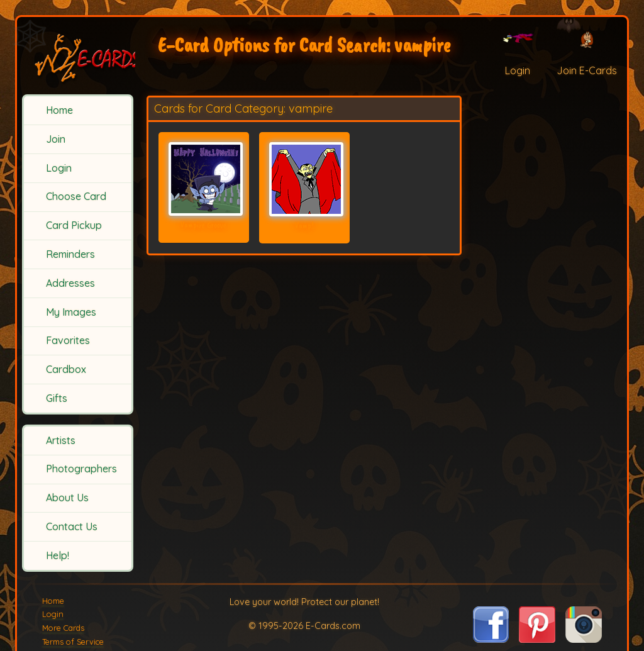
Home (59, 110)
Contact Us (72, 526)
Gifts (57, 398)
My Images (71, 312)
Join (56, 139)
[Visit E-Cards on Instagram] (584, 639)
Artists (61, 440)
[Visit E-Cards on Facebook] (491, 639)
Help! (58, 555)
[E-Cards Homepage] (79, 56)
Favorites (68, 340)
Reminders (70, 254)
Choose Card (76, 196)
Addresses (70, 283)
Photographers (81, 469)
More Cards (63, 628)
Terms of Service (73, 642)
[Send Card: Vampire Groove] (204, 179)
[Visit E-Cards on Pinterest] (537, 639)
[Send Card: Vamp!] (304, 179)
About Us (67, 498)
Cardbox (66, 369)
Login (59, 168)
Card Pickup (74, 225)
